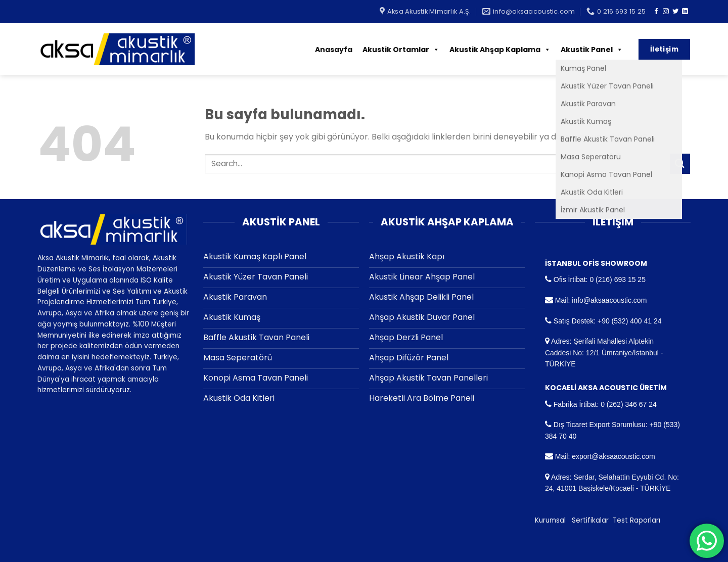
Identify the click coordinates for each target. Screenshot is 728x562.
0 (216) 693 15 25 (618, 279)
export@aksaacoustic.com (613, 456)
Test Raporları (636, 520)
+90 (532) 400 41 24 (630, 321)
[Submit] (680, 163)
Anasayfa (334, 50)
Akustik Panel (592, 50)
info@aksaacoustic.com (609, 300)
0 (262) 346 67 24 (629, 404)
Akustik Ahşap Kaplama (500, 50)
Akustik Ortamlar (401, 50)
